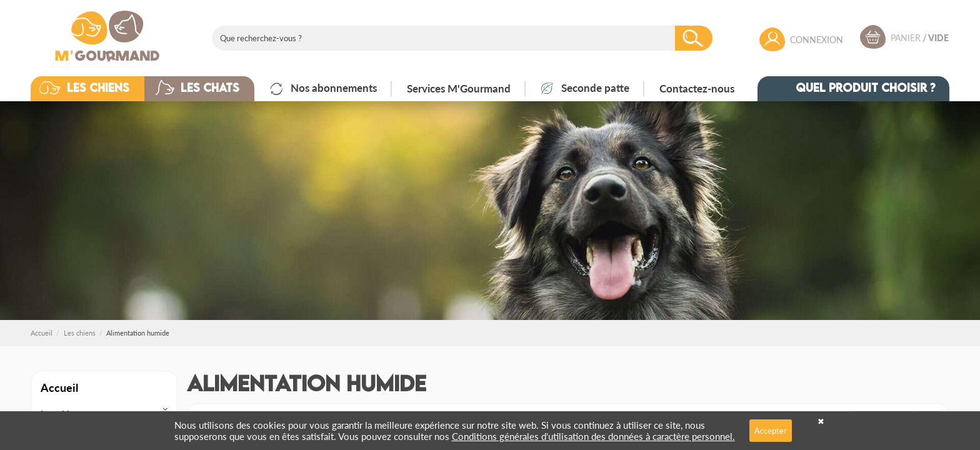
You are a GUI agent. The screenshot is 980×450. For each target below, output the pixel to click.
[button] (97, 89)
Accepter (771, 430)
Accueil (59, 387)
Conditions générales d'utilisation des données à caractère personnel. (593, 436)
